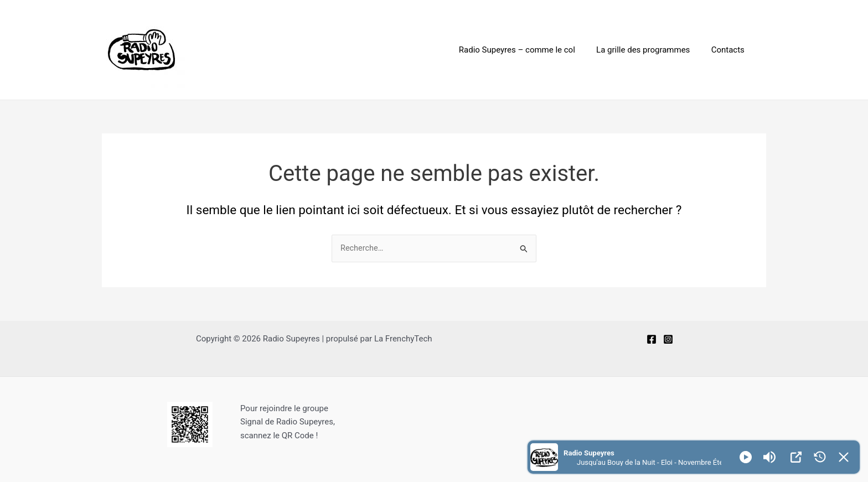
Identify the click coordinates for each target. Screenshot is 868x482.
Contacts (730, 50)
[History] (820, 457)
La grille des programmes (650, 50)
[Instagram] (668, 339)
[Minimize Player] (844, 457)
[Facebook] (652, 339)
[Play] (746, 457)
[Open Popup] (796, 457)
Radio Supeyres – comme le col (529, 50)
